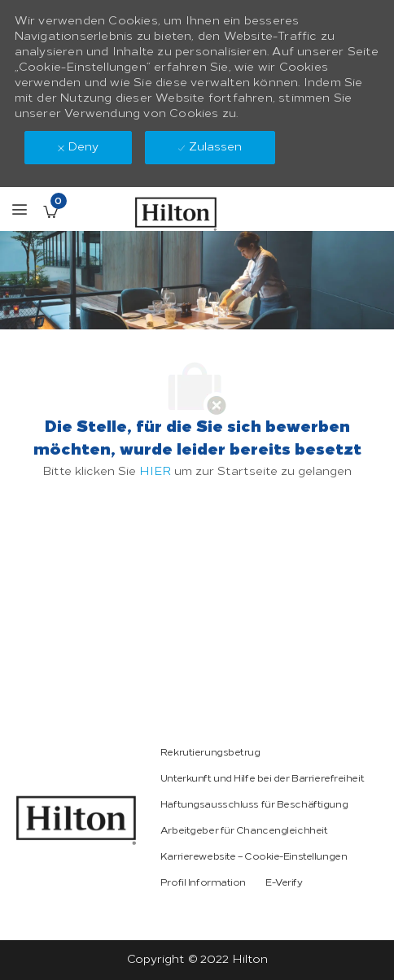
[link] (76, 820)
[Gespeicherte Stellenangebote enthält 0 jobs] (50, 211)
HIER (155, 471)
